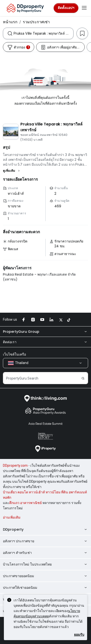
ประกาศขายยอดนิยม (45, 576)
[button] (12, 171)
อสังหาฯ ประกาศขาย (45, 541)
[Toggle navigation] (84, 8)
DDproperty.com (15, 466)
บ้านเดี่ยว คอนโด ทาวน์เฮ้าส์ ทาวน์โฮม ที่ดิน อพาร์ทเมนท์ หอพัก (45, 495)
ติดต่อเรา (45, 342)
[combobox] (43, 33)
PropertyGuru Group (45, 332)
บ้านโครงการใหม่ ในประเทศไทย (45, 564)
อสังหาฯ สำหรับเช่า (45, 553)
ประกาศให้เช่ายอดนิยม (45, 588)
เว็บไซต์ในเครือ (14, 354)
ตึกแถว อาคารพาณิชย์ (25, 503)
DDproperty (45, 529)
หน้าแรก (10, 22)
